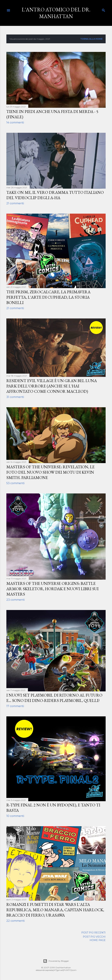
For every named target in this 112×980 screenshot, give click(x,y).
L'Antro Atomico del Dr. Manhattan (56, 13)
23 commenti (16, 600)
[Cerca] (104, 10)
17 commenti (15, 706)
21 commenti (15, 203)
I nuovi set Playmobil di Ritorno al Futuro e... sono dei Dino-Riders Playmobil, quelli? (54, 698)
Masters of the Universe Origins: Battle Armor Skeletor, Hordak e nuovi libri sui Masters (52, 589)
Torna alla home (91, 39)
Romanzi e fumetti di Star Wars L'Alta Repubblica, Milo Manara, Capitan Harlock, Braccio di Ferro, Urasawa (55, 910)
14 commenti (15, 123)
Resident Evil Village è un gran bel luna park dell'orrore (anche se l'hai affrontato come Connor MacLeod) (52, 386)
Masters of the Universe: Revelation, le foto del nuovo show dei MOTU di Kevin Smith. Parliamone (50, 472)
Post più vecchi (94, 937)
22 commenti (16, 921)
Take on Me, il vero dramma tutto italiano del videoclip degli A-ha (55, 195)
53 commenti (15, 483)
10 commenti (15, 816)
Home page (98, 940)
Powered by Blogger (56, 961)
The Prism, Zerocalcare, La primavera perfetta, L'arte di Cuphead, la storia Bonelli (48, 297)
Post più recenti (93, 933)
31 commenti (15, 397)
